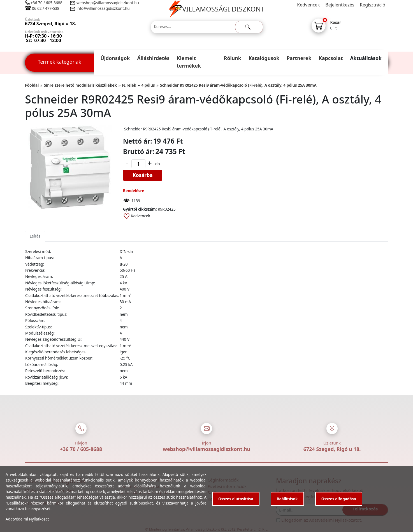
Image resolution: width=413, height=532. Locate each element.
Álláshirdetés (153, 58)
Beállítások (287, 499)
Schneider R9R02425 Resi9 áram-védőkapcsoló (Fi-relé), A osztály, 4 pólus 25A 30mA (238, 85)
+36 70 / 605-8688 (46, 3)
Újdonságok (115, 58)
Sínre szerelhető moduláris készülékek (80, 85)
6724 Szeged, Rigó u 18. (332, 449)
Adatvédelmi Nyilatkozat (27, 519)
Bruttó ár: (139, 151)
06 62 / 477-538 (46, 8)
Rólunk (233, 58)
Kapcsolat (331, 58)
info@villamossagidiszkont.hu (103, 8)
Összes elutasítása (236, 499)
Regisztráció (373, 5)
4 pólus (148, 85)
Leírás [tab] (35, 236)
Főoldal (32, 85)
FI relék (129, 85)
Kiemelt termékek (189, 62)
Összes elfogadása (339, 499)
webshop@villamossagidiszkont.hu (107, 3)
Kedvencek (308, 5)
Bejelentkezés (340, 5)
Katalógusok (264, 58)
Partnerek (299, 58)
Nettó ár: (138, 141)
